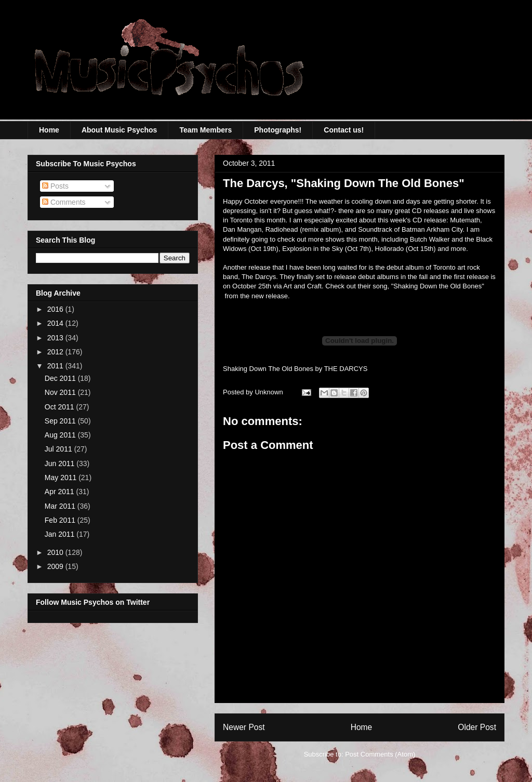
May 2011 (62, 478)
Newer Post (244, 727)
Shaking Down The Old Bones (268, 369)
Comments (64, 202)
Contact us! (344, 130)
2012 (56, 352)
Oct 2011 (61, 407)
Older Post (477, 727)
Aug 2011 (61, 435)
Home (49, 130)
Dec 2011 (61, 378)
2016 (56, 309)
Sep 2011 (61, 421)
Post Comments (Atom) (380, 754)
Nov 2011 (61, 392)
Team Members (205, 130)
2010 (56, 552)
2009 (56, 566)
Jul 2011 (59, 449)
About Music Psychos (119, 130)
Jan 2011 (61, 534)
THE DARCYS (346, 369)
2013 (56, 338)
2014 (56, 323)
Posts (55, 186)
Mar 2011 (61, 506)
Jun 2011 (61, 463)
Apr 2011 (61, 492)
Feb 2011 (61, 520)
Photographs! (278, 130)
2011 (56, 366)
